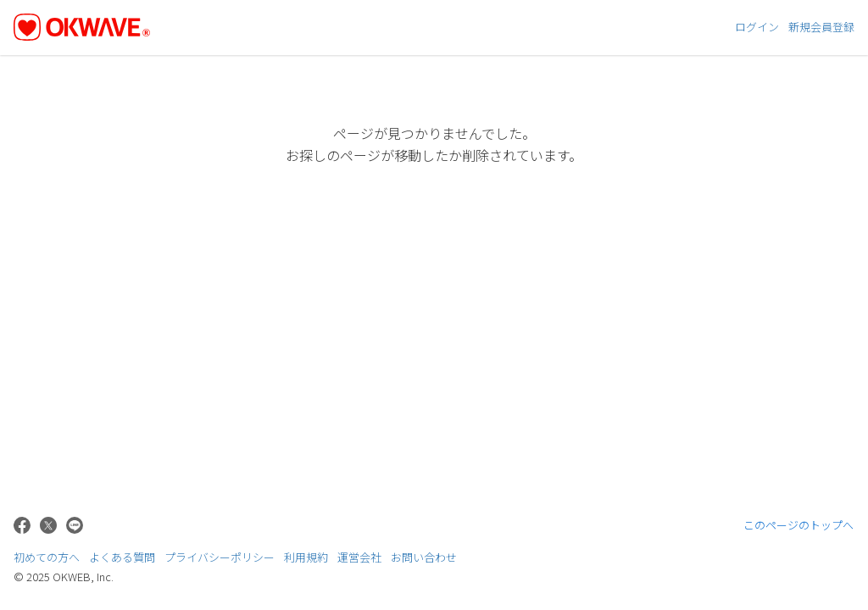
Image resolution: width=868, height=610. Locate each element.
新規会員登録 (821, 27)
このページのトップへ (799, 525)
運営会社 (359, 557)
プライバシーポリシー (220, 557)
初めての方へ (47, 557)
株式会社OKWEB (810, 563)
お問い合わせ (424, 557)
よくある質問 (122, 557)
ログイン (757, 27)
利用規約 (306, 557)
